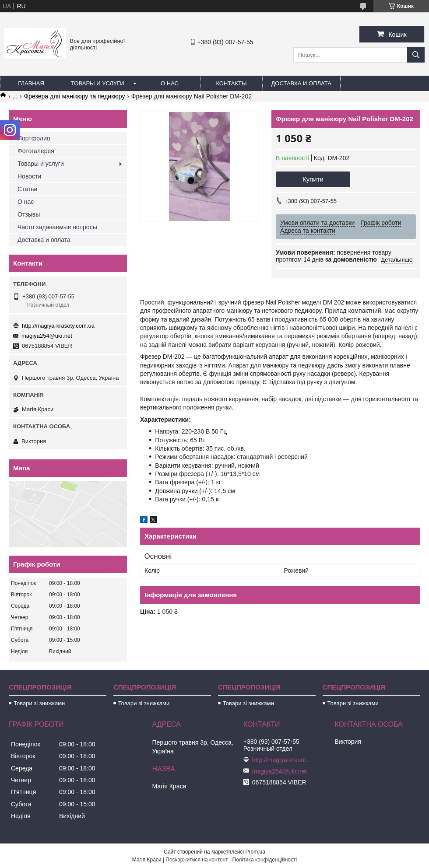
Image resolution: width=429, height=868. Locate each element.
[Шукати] (416, 55)
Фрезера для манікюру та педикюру (75, 96)
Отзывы (29, 214)
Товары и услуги (98, 83)
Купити (313, 179)
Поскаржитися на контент (197, 860)
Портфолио (34, 138)
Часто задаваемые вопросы (57, 227)
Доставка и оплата (301, 83)
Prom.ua (255, 852)
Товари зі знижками (39, 703)
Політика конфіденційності (265, 860)
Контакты (231, 83)
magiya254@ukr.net (47, 336)
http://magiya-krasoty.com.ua (58, 326)
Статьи (27, 189)
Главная (31, 83)
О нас (170, 83)
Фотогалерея (36, 151)
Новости (29, 176)
